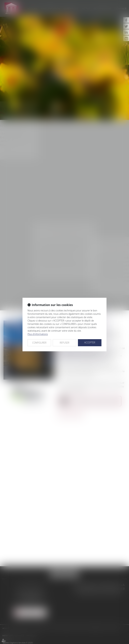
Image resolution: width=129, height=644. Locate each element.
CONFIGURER (39, 343)
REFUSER (65, 343)
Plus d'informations (38, 334)
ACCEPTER (90, 342)
